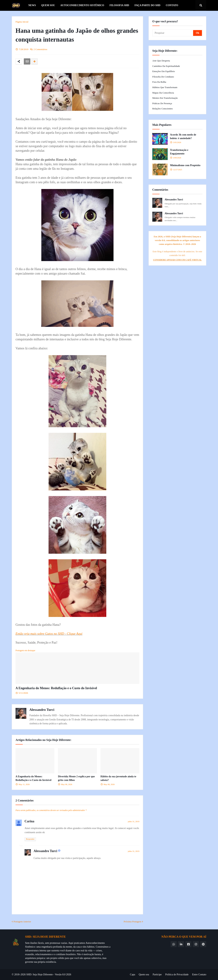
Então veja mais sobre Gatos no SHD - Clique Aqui (49, 634)
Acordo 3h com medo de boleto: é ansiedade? (183, 136)
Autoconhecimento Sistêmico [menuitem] (82, 5)
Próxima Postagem (132, 922)
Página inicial (22, 22)
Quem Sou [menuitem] (48, 5)
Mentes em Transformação (165, 98)
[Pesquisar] (173, 33)
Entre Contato (199, 975)
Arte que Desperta (161, 61)
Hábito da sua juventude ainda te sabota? (118, 778)
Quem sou (144, 975)
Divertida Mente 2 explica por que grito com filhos (76, 778)
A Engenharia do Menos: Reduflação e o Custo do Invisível (56, 688)
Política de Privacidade (177, 975)
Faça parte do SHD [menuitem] (147, 5)
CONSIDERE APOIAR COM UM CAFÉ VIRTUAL (177, 260)
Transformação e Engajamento (179, 152)
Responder (30, 839)
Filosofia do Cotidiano (163, 77)
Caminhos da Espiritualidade (166, 66)
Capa (133, 975)
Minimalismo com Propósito (185, 165)
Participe (157, 975)
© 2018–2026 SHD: (22, 975)
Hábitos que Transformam (165, 87)
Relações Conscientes (163, 109)
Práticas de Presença (162, 103)
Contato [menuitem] (172, 5)
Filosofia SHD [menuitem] (119, 5)
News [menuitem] (32, 5)
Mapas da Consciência (163, 93)
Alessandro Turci (42, 710)
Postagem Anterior (22, 922)
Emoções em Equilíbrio (164, 71)
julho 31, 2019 (134, 821)
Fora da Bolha (159, 82)
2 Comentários (40, 49)
